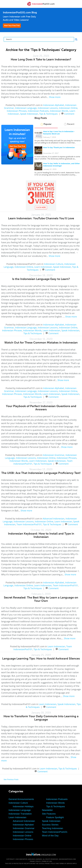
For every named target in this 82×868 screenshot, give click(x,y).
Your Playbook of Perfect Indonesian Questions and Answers (41, 408)
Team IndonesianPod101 (29, 524)
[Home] (41, 6)
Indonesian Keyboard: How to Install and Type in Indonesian (41, 535)
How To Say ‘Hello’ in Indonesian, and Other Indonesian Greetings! (61, 165)
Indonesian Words (59, 111)
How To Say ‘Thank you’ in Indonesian (59, 147)
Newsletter (47, 810)
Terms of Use (47, 861)
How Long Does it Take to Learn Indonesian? (41, 59)
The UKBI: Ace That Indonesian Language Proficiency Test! (41, 473)
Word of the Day (50, 836)
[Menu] (4, 4)
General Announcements (21, 799)
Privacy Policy (35, 861)
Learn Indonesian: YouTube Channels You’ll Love (41, 218)
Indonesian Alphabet (54, 105)
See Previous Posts (11, 779)
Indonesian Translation (20, 814)
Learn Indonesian (43, 267)
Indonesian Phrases (17, 111)
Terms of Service (66, 864)
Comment (69, 114)
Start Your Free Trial (12, 26)
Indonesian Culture (54, 264)
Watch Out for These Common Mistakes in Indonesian (41, 342)
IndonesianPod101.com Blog (20, 12)
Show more (55, 97)
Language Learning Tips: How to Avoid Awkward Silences (41, 658)
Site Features (49, 814)
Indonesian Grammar (54, 455)
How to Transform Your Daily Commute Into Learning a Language (41, 718)
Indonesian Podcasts (38, 111)
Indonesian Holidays (23, 806)
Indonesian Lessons (48, 108)
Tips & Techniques (48, 114)
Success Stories (50, 825)
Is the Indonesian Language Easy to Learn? (41, 279)
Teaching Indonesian (52, 828)
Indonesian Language (26, 108)
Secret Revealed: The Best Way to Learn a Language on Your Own (41, 599)
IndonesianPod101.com (67, 859)
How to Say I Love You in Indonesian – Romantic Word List (59, 133)
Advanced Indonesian (54, 519)
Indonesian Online (68, 108)
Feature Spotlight (55, 817)
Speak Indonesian (29, 114)
